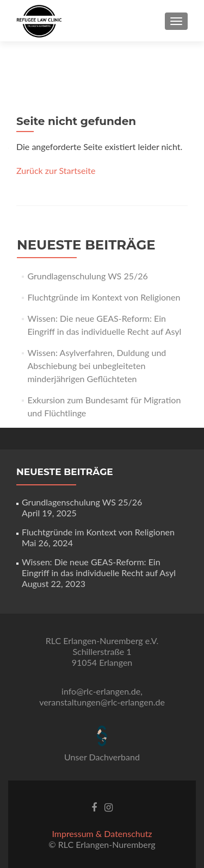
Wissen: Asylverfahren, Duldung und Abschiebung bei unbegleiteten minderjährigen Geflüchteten (97, 366)
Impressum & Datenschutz (102, 833)
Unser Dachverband (102, 757)
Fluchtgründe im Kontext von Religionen (104, 297)
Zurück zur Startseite (56, 170)
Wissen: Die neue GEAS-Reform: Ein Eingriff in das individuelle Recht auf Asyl (99, 567)
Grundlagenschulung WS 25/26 (87, 276)
